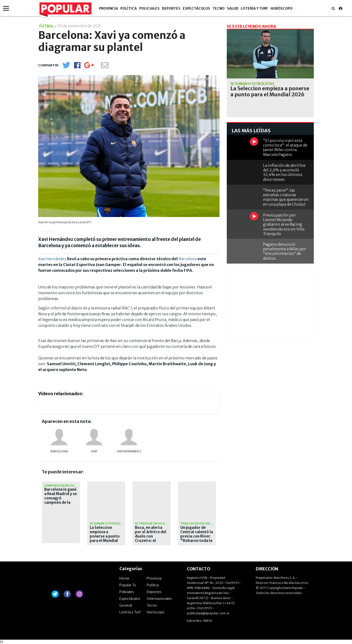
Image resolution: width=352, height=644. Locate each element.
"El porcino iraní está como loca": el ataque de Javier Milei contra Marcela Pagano (285, 147)
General (126, 605)
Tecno (219, 8)
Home (124, 578)
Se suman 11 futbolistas (108, 523)
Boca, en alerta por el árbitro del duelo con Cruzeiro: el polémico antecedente (151, 539)
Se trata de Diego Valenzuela (158, 523)
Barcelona (188, 259)
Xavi (94, 451)
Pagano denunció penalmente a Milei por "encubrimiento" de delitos (285, 251)
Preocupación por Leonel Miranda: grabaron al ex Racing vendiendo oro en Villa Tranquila (284, 224)
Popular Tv (128, 585)
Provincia (109, 8)
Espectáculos (196, 8)
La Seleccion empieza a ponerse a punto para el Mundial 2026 (105, 536)
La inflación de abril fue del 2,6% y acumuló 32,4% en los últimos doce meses (284, 172)
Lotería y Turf (254, 8)
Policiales (149, 8)
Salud (233, 8)
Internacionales (159, 599)
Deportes (171, 8)
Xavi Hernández (52, 259)
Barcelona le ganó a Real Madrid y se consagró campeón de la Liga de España (61, 498)
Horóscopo (282, 8)
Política (129, 8)
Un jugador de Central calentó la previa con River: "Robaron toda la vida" (197, 536)
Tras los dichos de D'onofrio (204, 523)
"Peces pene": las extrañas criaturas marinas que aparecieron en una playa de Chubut (286, 197)
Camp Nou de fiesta (59, 486)
